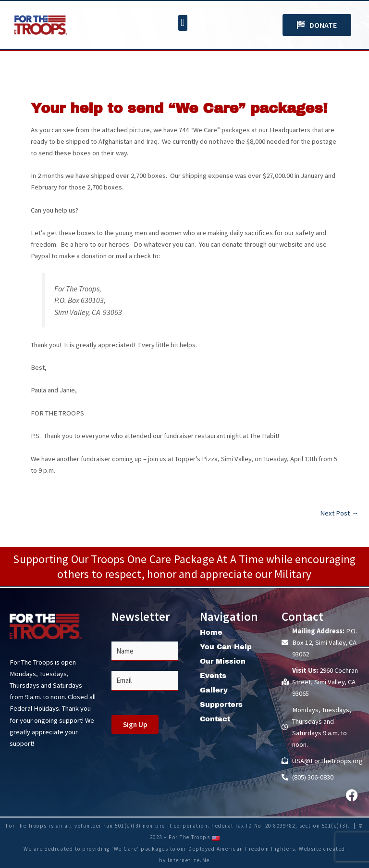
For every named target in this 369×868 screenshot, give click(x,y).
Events (213, 676)
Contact (215, 719)
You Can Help (226, 647)
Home (211, 632)
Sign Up (135, 724)
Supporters (221, 704)
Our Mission (223, 661)
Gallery (214, 690)
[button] (183, 23)
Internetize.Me (189, 860)
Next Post (339, 513)
